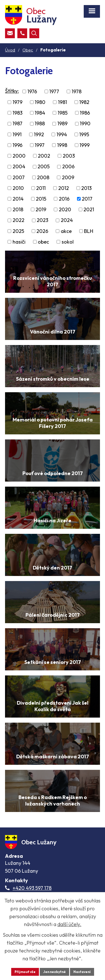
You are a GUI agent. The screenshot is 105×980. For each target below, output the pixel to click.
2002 (44, 156)
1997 (40, 145)
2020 (65, 209)
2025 (18, 231)
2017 (87, 199)
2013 (86, 188)
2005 (44, 167)
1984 (40, 113)
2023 (42, 220)
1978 (77, 91)
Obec (28, 50)
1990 (85, 124)
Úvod (10, 50)
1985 (63, 113)
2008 (43, 177)
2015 (41, 199)
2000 (19, 156)
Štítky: (12, 91)
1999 (85, 145)
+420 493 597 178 (32, 888)
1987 (17, 124)
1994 (62, 134)
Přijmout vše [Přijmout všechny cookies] (25, 972)
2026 (42, 231)
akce (66, 231)
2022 (18, 220)
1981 (62, 102)
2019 (41, 209)
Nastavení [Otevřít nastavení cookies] (82, 972)
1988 (40, 124)
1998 (62, 145)
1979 (17, 102)
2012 (64, 188)
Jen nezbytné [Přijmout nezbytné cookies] (54, 972)
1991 (17, 134)
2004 (19, 167)
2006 (68, 167)
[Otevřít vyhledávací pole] (34, 33)
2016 (64, 199)
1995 (84, 134)
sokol (68, 242)
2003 (69, 156)
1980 (40, 102)
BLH (89, 231)
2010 (18, 188)
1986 (85, 113)
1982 (84, 102)
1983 (17, 113)
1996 (17, 145)
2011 (41, 188)
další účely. (69, 924)
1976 (32, 91)
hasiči (19, 242)
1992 (39, 134)
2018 (18, 209)
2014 (18, 199)
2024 (67, 220)
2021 (89, 209)
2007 (19, 177)
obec (43, 242)
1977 (54, 91)
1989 (62, 124)
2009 (68, 177)
